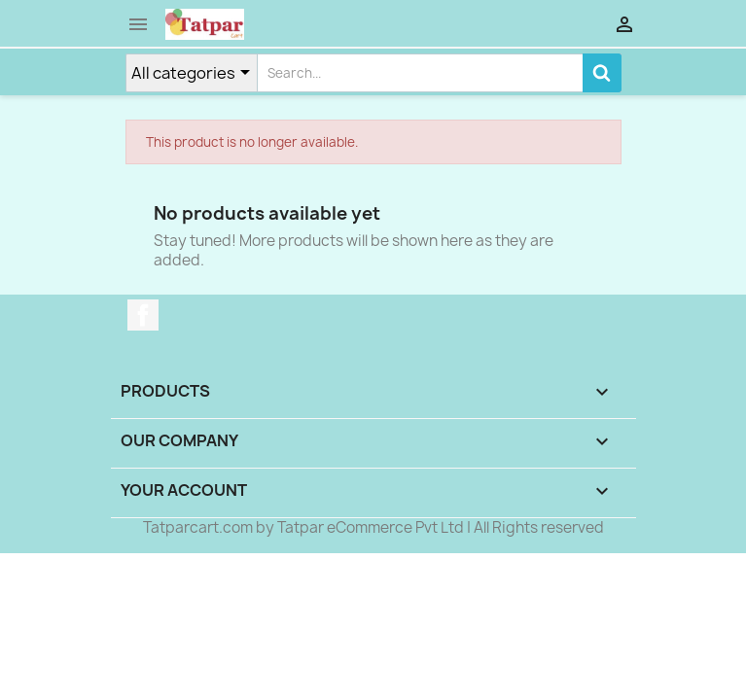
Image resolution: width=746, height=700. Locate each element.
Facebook (143, 315)
